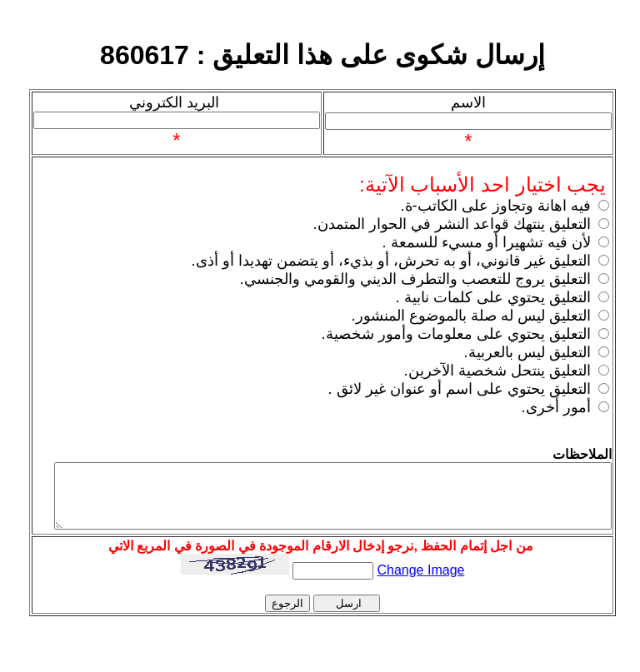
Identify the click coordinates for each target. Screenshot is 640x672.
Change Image (421, 564)
